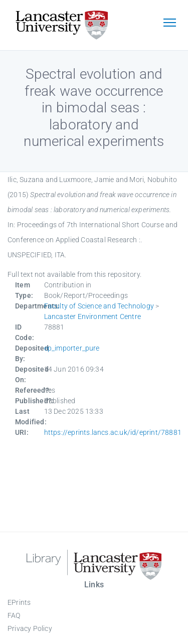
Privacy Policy (30, 628)
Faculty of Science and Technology (99, 306)
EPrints (19, 602)
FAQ (14, 615)
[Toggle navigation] (169, 24)
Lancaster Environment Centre (93, 316)
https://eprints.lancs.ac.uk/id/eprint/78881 (113, 432)
